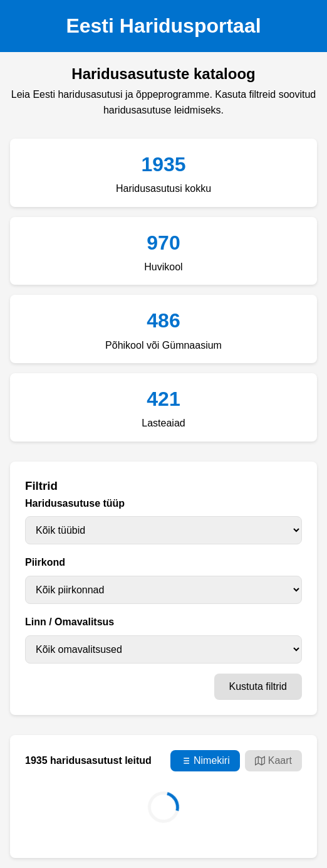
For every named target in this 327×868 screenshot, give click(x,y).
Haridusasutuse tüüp (75, 503)
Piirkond (45, 562)
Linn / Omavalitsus (70, 622)
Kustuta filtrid (258, 686)
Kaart (273, 761)
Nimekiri (205, 761)
